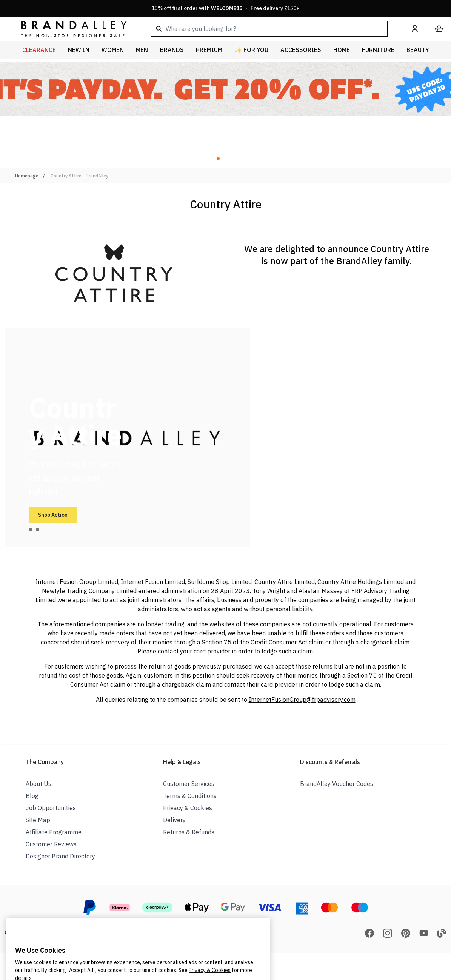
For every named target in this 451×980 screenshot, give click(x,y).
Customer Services (189, 784)
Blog (32, 796)
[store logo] (68, 29)
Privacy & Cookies (188, 808)
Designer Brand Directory (60, 856)
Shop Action (53, 515)
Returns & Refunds (189, 832)
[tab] (30, 530)
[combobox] (269, 29)
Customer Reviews (51, 844)
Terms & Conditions (190, 796)
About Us (38, 784)
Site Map (38, 820)
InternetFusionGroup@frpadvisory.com (302, 700)
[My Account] (415, 29)
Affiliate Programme (54, 832)
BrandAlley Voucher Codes (337, 784)
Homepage (27, 176)
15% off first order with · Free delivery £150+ (226, 8)
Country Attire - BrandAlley (79, 176)
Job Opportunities (51, 808)
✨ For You (251, 50)
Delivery (174, 820)
